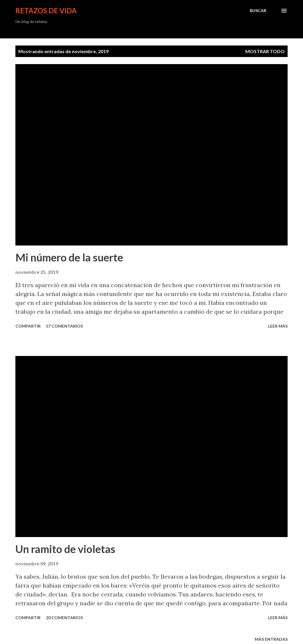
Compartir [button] (28, 326)
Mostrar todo (265, 51)
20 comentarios (64, 618)
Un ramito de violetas (65, 549)
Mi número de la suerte (69, 257)
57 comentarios (64, 326)
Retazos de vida (46, 10)
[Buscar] (258, 11)
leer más (278, 326)
